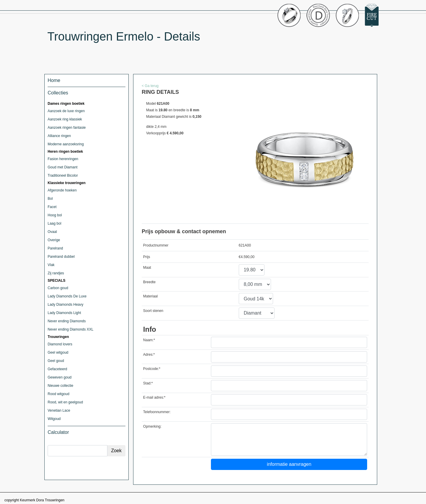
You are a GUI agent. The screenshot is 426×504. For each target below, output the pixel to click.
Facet (52, 207)
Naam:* (149, 340)
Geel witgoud (58, 352)
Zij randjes (56, 273)
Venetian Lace (59, 410)
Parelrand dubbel (61, 257)
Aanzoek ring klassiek (65, 119)
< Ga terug (150, 86)
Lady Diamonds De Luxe (67, 296)
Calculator (58, 432)
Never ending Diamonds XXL (71, 329)
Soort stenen (153, 311)
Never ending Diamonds (67, 321)
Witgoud (54, 419)
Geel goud (56, 361)
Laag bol (54, 223)
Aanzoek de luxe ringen (66, 111)
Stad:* (148, 383)
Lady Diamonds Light (64, 313)
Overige (54, 240)
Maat (147, 268)
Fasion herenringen (63, 159)
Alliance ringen (59, 136)
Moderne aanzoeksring (66, 144)
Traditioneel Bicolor (63, 175)
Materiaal (150, 296)
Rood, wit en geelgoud (65, 402)
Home (54, 80)
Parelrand (55, 248)
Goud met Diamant (63, 167)
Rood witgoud (58, 394)
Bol (50, 199)
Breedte (149, 282)
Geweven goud (60, 377)
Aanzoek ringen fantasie (67, 128)
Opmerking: (152, 426)
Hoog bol (55, 215)
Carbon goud (58, 288)
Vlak (51, 265)
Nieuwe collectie (60, 386)
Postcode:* (152, 369)
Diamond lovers (60, 344)
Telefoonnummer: (157, 412)
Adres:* (149, 355)
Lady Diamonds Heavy (66, 305)
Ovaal (52, 232)
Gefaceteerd (57, 369)
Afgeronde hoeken (62, 190)
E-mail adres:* (154, 397)
